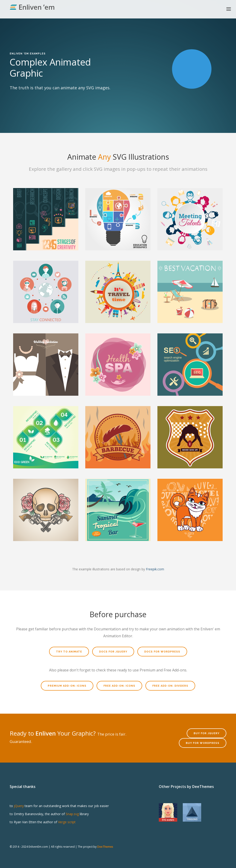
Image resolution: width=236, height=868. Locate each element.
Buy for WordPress (203, 743)
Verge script (67, 822)
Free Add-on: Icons (119, 686)
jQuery (19, 806)
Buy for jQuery (206, 733)
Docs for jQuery (113, 652)
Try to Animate (69, 652)
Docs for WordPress (162, 652)
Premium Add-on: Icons (67, 686)
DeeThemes (105, 847)
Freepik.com (155, 569)
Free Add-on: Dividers (170, 686)
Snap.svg (72, 814)
